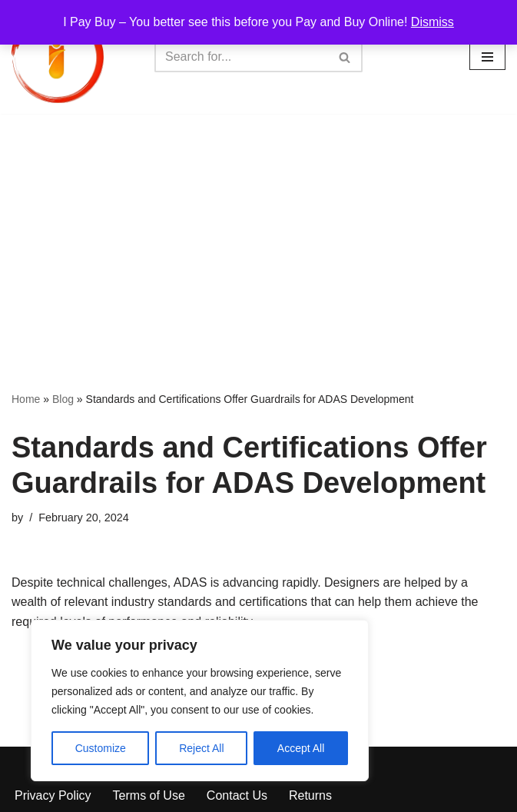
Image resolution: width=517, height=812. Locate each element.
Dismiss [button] (432, 22)
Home (26, 399)
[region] (200, 701)
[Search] (241, 57)
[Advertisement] (258, 229)
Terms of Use (149, 795)
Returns (310, 795)
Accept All (301, 748)
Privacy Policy (53, 795)
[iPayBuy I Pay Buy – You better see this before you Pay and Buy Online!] (58, 57)
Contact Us (237, 795)
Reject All (201, 748)
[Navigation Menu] (487, 57)
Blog (63, 399)
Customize (101, 748)
